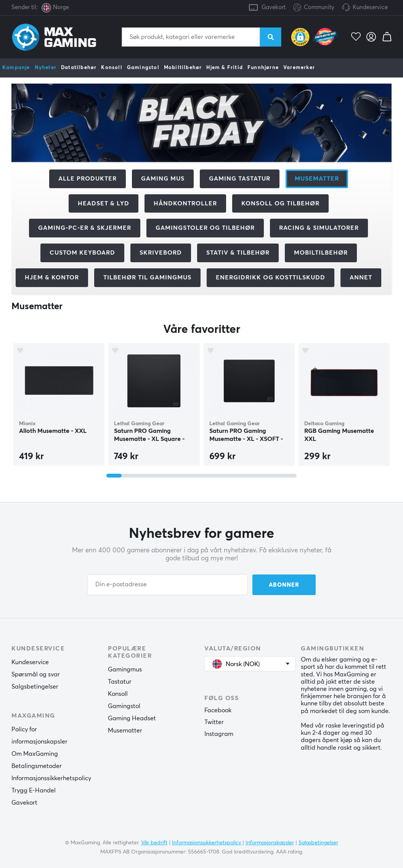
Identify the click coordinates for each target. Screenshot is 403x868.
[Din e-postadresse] (167, 585)
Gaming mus (163, 179)
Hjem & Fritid (225, 68)
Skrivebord (161, 253)
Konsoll (112, 68)
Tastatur (120, 682)
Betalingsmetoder (37, 766)
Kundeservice (370, 7)
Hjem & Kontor (52, 278)
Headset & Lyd (104, 203)
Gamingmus (125, 670)
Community (314, 8)
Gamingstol (143, 68)
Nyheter (46, 68)
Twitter (214, 722)
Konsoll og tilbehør (280, 203)
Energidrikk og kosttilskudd (271, 278)
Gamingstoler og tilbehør (205, 228)
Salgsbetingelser (35, 687)
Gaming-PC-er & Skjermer (85, 228)
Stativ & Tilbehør (238, 253)
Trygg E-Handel (34, 791)
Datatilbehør (79, 68)
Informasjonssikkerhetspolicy (51, 778)
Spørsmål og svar (36, 674)
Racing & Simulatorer (319, 228)
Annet (361, 278)
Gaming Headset (132, 718)
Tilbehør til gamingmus (147, 278)
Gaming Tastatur (240, 179)
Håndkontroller (185, 203)
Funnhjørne (263, 68)
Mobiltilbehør (183, 68)
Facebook (218, 710)
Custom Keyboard (82, 253)
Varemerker (299, 68)
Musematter (125, 731)
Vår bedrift (154, 842)
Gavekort (274, 7)
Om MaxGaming (35, 754)
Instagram (219, 734)
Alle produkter (88, 179)
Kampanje (16, 68)
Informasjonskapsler (270, 842)
